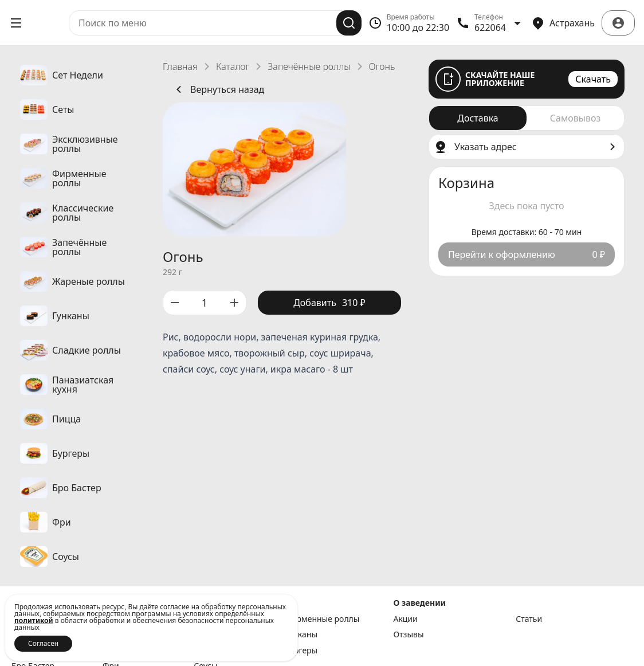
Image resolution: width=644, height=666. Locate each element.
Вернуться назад (218, 89)
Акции (405, 619)
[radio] (478, 118)
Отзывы (408, 634)
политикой (34, 620)
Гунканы (301, 634)
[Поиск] (349, 23)
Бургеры (301, 651)
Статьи (529, 619)
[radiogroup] (527, 118)
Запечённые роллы (309, 66)
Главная (180, 66)
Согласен (43, 643)
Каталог (233, 66)
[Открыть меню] (16, 23)
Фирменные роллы (322, 619)
